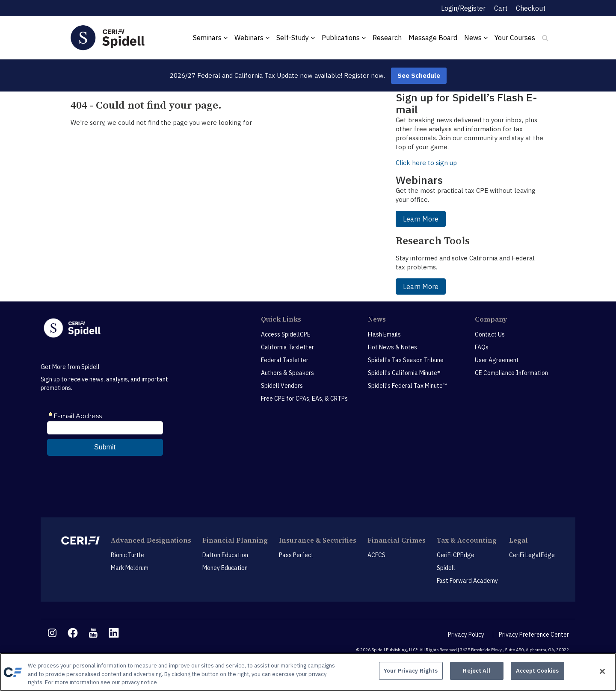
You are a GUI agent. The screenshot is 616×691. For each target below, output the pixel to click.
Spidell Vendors (282, 386)
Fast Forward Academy (467, 581)
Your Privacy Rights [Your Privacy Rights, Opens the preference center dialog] (411, 671)
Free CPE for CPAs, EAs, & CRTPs (304, 399)
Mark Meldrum (130, 568)
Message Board (433, 38)
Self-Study (296, 38)
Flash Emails (384, 334)
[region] (308, 672)
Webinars (252, 38)
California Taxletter (287, 347)
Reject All (476, 671)
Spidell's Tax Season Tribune (406, 360)
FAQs (482, 347)
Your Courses (515, 38)
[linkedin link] (114, 633)
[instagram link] (52, 633)
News (476, 38)
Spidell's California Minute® (404, 373)
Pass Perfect (296, 555)
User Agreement (497, 360)
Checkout (531, 8)
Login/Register (463, 8)
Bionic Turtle (127, 555)
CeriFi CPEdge (456, 555)
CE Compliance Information (511, 373)
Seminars (210, 38)
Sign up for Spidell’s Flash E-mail (466, 103)
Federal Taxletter (285, 360)
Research (387, 38)
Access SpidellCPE (286, 334)
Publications (344, 38)
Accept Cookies (538, 671)
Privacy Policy (466, 635)
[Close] (602, 671)
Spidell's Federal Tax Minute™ (407, 386)
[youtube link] (93, 633)
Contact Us (490, 334)
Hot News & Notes (392, 347)
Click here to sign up (426, 163)
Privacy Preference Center (534, 635)
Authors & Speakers (287, 373)
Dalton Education (225, 555)
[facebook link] (73, 633)
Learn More (421, 219)
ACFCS (376, 555)
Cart (501, 8)
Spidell (446, 568)
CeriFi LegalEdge (532, 555)
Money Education (225, 568)
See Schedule (419, 75)
